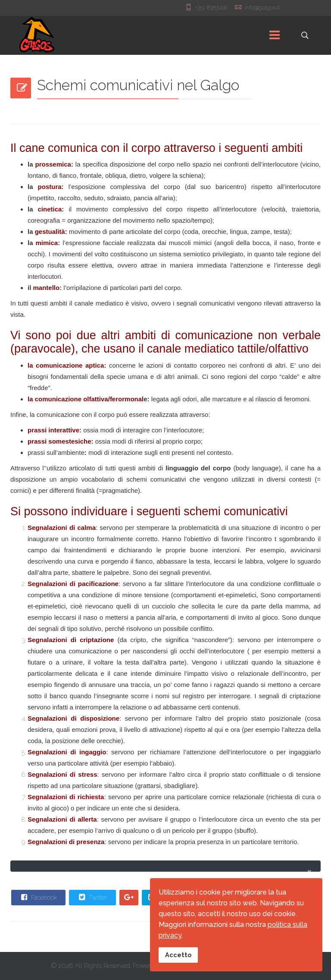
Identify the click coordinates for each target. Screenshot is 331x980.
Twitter (92, 897)
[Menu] (275, 35)
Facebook (38, 897)
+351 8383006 (211, 7)
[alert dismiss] (309, 871)
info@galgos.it (262, 7)
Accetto (178, 955)
